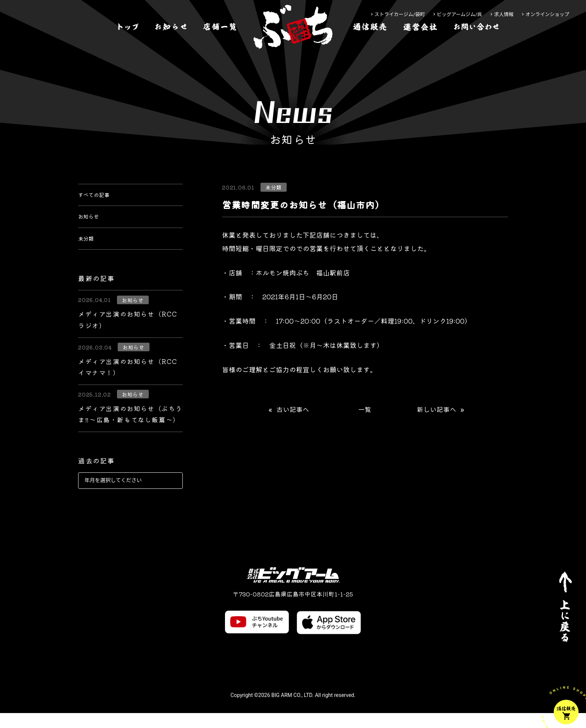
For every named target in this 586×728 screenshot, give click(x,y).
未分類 (88, 251)
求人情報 (504, 14)
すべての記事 (98, 197)
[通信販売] (370, 50)
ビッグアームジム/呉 (459, 14)
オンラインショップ (547, 14)
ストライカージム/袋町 (400, 14)
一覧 (365, 410)
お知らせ (92, 224)
